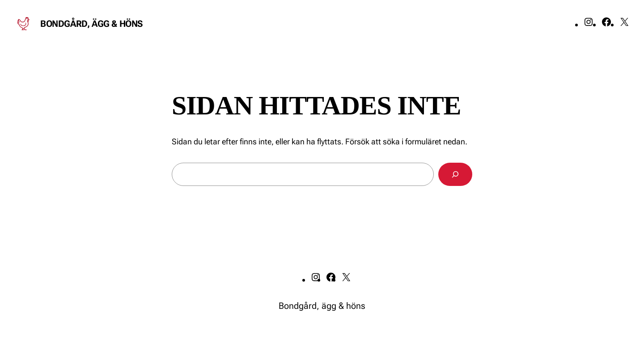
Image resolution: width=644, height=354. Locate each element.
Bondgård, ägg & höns (91, 24)
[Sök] (455, 174)
